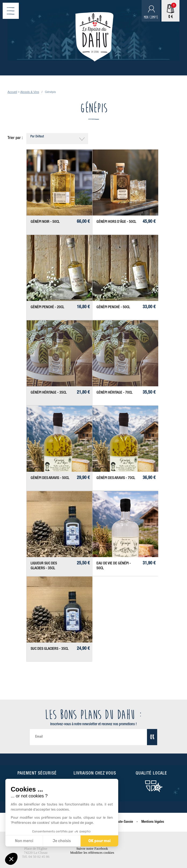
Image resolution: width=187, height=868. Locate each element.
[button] (11, 859)
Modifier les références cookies (92, 853)
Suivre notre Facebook (92, 848)
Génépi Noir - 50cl (45, 222)
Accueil (12, 92)
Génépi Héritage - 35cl (49, 393)
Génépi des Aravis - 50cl (50, 478)
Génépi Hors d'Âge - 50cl (116, 222)
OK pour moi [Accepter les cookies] (99, 841)
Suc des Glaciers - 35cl (50, 649)
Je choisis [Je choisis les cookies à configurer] (61, 841)
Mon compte (151, 17)
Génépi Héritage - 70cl (114, 393)
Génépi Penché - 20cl (47, 307)
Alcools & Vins (30, 92)
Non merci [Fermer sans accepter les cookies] (23, 841)
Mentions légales (153, 822)
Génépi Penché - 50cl (113, 307)
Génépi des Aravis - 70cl (116, 478)
